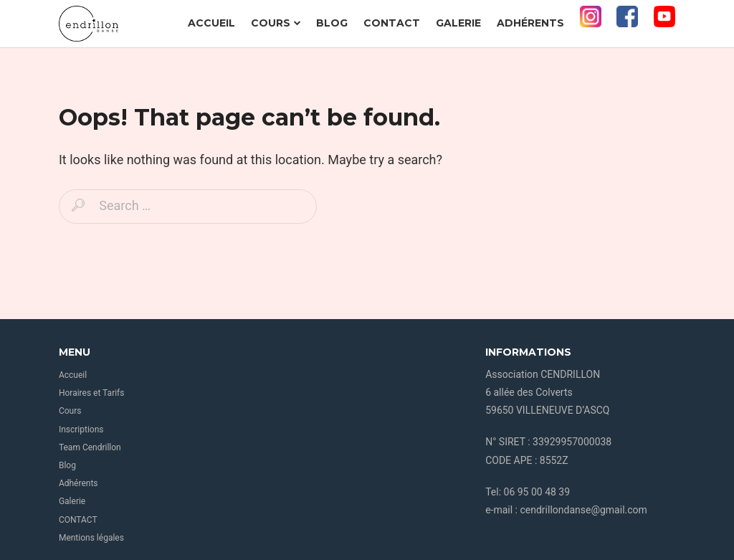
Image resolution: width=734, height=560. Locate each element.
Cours (276, 23)
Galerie (458, 23)
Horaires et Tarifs (92, 393)
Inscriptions (81, 430)
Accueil (211, 23)
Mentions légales (91, 538)
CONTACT (392, 23)
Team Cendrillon (90, 447)
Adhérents (530, 23)
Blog (332, 23)
